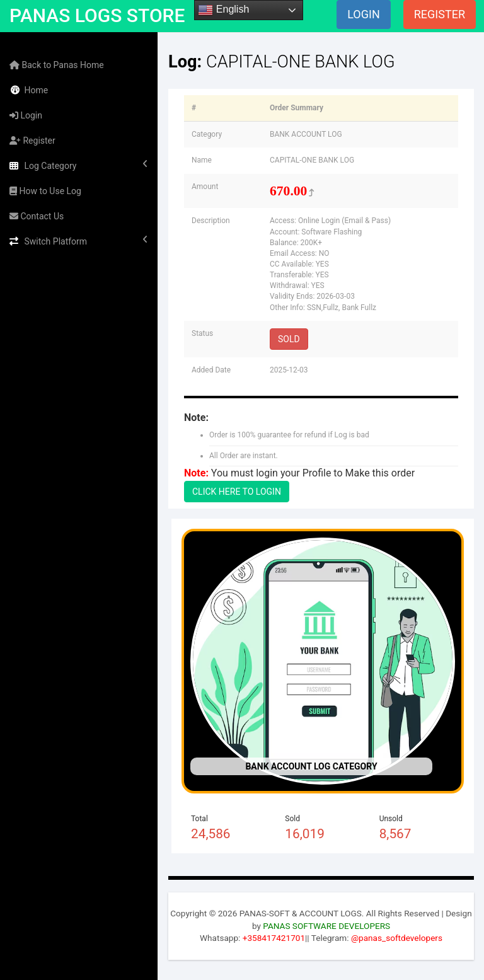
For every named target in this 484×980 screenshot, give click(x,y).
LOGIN (364, 14)
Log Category (79, 165)
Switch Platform (79, 241)
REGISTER (440, 14)
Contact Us (37, 216)
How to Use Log (45, 191)
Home (29, 90)
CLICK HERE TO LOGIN (237, 492)
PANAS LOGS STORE (97, 15)
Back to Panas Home (57, 65)
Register (32, 141)
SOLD (289, 339)
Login (26, 115)
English (223, 10)
